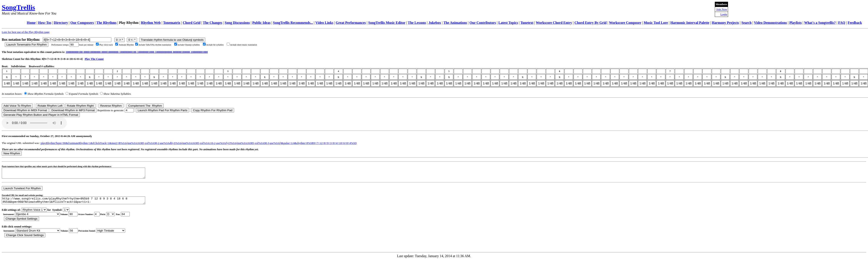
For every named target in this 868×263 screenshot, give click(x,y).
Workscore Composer (625, 23)
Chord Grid (192, 23)
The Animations (455, 23)
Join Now (722, 9)
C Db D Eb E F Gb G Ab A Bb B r (110, 217)
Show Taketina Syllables (117, 94)
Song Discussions (237, 23)
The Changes (213, 23)
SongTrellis (18, 7)
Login (724, 14)
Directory (61, 23)
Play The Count (94, 59)
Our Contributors (483, 23)
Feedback (855, 23)
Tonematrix (172, 23)
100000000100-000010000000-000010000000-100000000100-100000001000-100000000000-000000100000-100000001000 (137, 52)
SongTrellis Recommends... (293, 23)
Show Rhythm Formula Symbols (46, 94)
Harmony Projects (725, 23)
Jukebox (435, 23)
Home (31, 23)
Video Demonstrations (771, 23)
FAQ (842, 23)
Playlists (796, 23)
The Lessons (417, 23)
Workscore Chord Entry (554, 23)
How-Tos (45, 23)
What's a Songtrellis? (820, 23)
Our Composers (82, 23)
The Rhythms (106, 23)
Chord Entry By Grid (590, 23)
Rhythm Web (151, 23)
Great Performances (351, 23)
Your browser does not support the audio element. (34, 123)
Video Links (324, 23)
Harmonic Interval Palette (690, 23)
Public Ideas (261, 23)
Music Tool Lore (656, 23)
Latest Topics (508, 23)
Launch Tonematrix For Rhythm (27, 45)
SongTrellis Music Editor (387, 23)
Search (747, 23)
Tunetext (527, 23)
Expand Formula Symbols (84, 94)
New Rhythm (12, 153)
